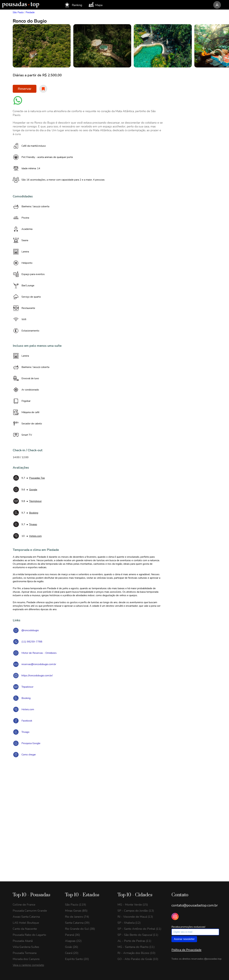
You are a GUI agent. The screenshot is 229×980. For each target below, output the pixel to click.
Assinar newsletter (184, 939)
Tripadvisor (27, 687)
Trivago (25, 732)
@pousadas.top (213, 959)
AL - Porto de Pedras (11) (134, 941)
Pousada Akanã (23, 941)
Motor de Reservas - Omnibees (39, 653)
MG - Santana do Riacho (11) (136, 947)
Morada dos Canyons (26, 959)
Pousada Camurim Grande (30, 911)
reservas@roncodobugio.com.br (39, 664)
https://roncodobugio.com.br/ (37, 676)
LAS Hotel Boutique (26, 923)
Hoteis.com (28, 709)
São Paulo (18, 12)
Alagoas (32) (73, 941)
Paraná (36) (73, 935)
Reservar (25, 89)
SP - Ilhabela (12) (129, 923)
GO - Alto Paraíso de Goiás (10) (138, 959)
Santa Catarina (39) (77, 923)
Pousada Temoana (25, 953)
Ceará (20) (72, 953)
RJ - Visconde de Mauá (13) (135, 917)
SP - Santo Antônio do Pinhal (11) (139, 929)
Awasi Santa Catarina (26, 917)
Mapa (95, 5)
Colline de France (24, 905)
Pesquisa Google (31, 743)
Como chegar (29, 755)
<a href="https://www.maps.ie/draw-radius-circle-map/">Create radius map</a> (114, 806)
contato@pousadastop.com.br (195, 905)
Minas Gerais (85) (76, 911)
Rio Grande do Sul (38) (80, 929)
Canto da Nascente (25, 929)
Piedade (30, 12)
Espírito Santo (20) (77, 959)
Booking (26, 698)
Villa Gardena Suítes (26, 947)
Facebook (27, 721)
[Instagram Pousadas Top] (175, 916)
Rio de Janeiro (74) (77, 917)
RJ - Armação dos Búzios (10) (136, 953)
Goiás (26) (72, 947)
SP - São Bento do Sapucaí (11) (138, 935)
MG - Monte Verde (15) (133, 905)
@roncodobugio (30, 630)
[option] (46, 46)
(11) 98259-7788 (32, 642)
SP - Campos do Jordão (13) (136, 911)
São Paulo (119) (76, 905)
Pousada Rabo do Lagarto (29, 935)
